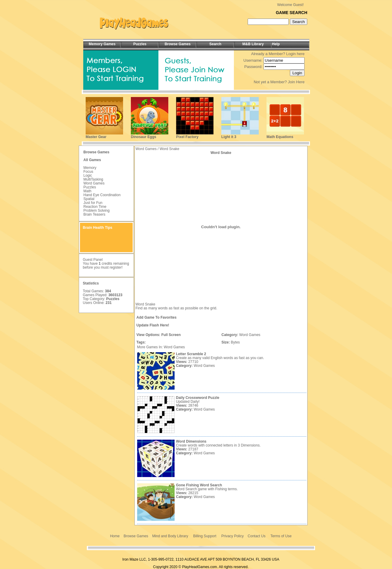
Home (115, 536)
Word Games (94, 183)
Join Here (296, 82)
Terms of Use (281, 536)
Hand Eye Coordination (102, 195)
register (116, 267)
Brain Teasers (94, 214)
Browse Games (136, 536)
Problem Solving (97, 211)
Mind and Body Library (170, 536)
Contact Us (256, 536)
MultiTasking (93, 179)
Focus (88, 172)
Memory (90, 168)
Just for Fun (93, 203)
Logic (88, 175)
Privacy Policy (233, 536)
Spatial (89, 199)
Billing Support (205, 536)
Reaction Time (95, 207)
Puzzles (90, 187)
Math (88, 191)
